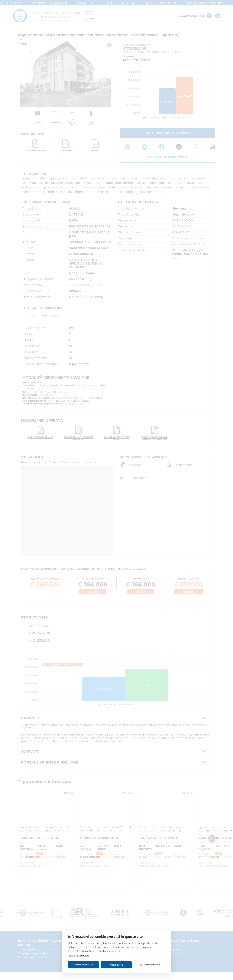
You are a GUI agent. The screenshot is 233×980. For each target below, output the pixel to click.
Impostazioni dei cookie (150, 965)
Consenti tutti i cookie (83, 965)
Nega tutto (116, 965)
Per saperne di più (78, 955)
